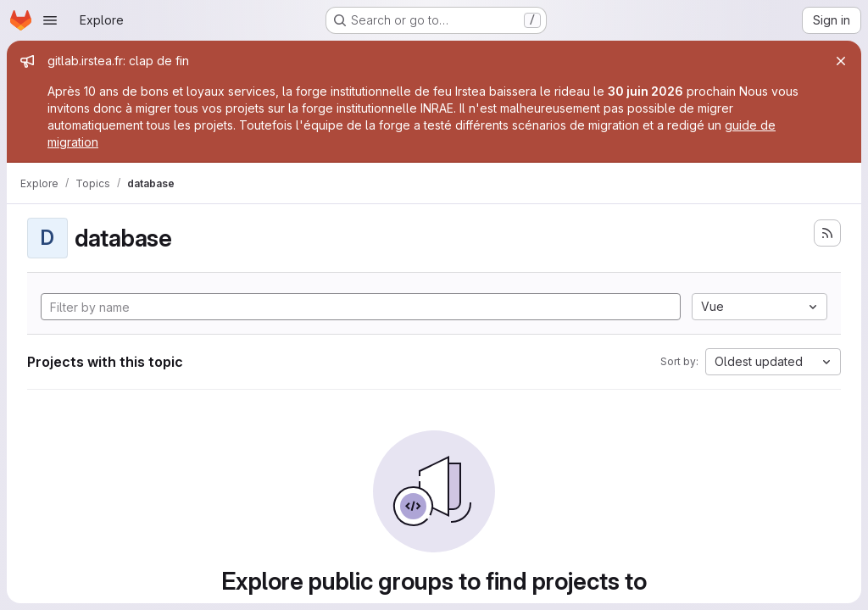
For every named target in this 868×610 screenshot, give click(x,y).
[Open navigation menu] (50, 20)
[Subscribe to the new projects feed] (827, 233)
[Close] (841, 61)
